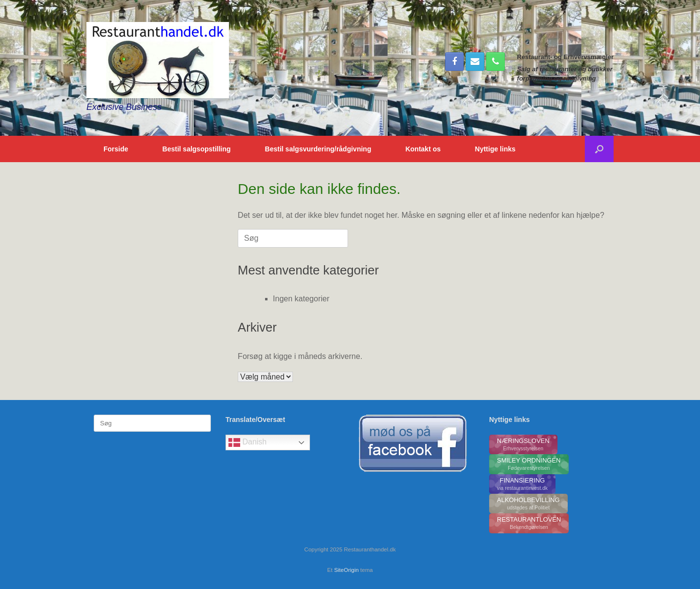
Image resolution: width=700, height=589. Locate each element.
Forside (116, 149)
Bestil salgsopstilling (197, 149)
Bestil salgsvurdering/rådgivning (318, 149)
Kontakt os (423, 149)
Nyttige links (495, 149)
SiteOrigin (346, 570)
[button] (599, 149)
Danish (247, 442)
